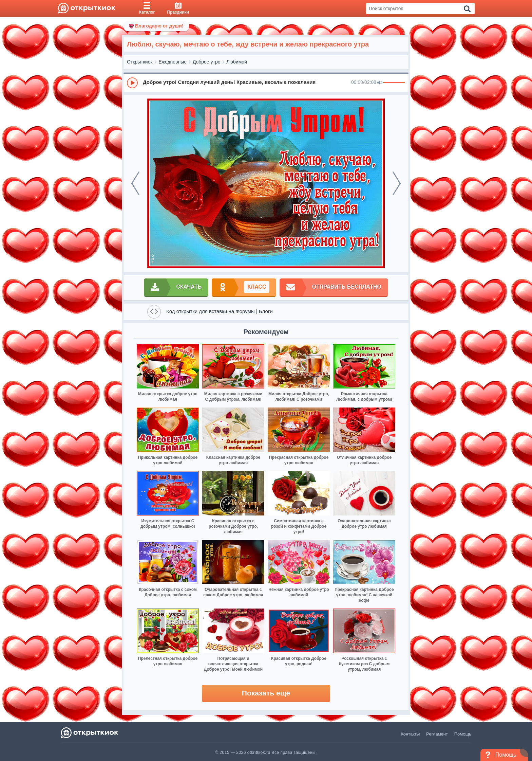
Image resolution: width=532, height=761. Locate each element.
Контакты (410, 734)
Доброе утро (207, 62)
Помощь (463, 734)
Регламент (437, 734)
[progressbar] (394, 83)
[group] (266, 83)
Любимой (237, 62)
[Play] (132, 83)
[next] (397, 183)
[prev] (135, 183)
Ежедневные (173, 62)
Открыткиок (140, 62)
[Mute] (380, 83)
